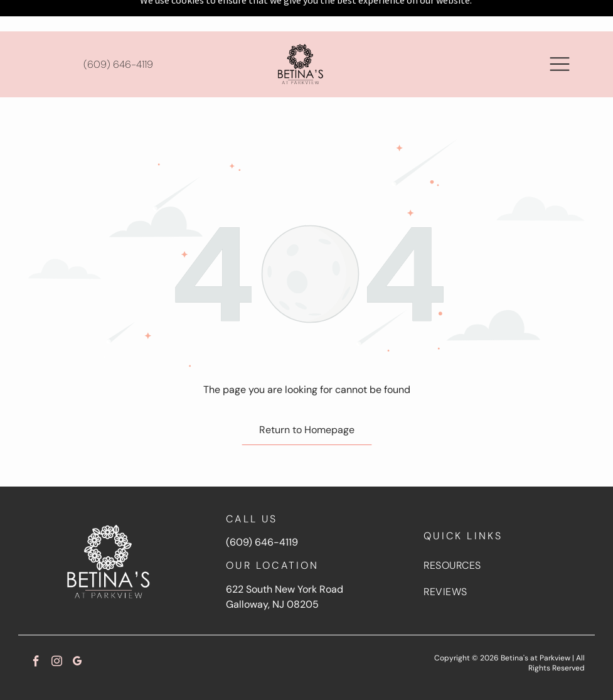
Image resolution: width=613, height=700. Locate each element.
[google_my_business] (77, 632)
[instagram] (57, 632)
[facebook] (36, 632)
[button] (560, 33)
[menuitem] (504, 534)
